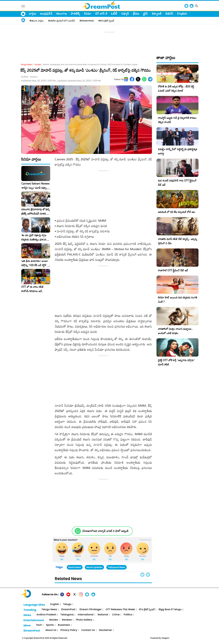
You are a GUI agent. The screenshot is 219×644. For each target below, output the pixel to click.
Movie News (75, 567)
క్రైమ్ (146, 13)
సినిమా (88, 13)
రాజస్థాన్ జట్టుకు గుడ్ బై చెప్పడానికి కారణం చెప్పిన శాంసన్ (177, 120)
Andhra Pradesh (46, 615)
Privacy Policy (69, 630)
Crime (116, 615)
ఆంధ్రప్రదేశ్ (46, 13)
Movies (54, 620)
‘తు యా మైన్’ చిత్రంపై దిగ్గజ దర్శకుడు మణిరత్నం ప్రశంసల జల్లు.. (35, 237)
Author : (29, 77)
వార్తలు (33, 13)
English (182, 13)
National (103, 615)
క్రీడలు (136, 13)
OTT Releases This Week (120, 610)
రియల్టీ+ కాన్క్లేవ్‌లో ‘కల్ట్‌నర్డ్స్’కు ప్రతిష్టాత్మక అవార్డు (178, 151)
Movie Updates (94, 567)
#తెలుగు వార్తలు (37, 21)
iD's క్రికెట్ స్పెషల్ (147, 610)
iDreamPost (68, 610)
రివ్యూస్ (125, 13)
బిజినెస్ (169, 13)
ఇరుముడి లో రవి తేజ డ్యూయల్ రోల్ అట (176, 212)
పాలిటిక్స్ (75, 13)
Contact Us (88, 630)
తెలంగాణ (62, 13)
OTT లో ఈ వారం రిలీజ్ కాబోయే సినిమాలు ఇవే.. (32, 289)
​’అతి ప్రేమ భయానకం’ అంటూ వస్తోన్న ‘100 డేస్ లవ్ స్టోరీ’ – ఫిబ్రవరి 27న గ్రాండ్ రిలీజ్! (35, 263)
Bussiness (64, 625)
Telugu (67, 604)
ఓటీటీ (114, 13)
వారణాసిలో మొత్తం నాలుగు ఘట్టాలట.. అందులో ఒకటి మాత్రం (175, 331)
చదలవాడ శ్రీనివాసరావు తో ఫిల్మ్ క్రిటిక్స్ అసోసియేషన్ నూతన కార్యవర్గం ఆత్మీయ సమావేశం (35, 211)
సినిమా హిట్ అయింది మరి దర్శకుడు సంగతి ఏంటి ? (178, 300)
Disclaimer (106, 630)
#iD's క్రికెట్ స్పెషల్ (106, 21)
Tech (39, 625)
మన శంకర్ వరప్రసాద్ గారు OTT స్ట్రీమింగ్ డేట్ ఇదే (177, 183)
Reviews (67, 620)
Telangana (67, 615)
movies (38, 64)
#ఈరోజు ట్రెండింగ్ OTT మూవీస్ (62, 21)
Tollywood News (116, 567)
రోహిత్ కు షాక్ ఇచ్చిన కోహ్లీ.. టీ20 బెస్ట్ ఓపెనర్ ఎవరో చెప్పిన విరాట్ (176, 89)
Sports (50, 625)
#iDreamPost (87, 21)
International (86, 615)
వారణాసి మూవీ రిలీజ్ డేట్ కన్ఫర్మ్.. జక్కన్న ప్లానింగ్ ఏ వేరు (178, 241)
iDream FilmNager (90, 610)
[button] (148, 575)
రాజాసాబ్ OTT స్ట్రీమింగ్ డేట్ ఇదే (173, 270)
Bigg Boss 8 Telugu (170, 610)
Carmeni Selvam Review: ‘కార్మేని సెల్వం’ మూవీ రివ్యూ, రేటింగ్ (36, 186)
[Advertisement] (109, 40)
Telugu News (26, 64)
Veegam (165, 638)
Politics (128, 615)
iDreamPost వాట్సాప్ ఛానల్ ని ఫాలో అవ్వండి (105, 531)
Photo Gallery (84, 620)
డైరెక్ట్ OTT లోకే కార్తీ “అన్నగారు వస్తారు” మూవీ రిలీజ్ (176, 362)
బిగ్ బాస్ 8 (101, 13)
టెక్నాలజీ (157, 13)
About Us (51, 630)
